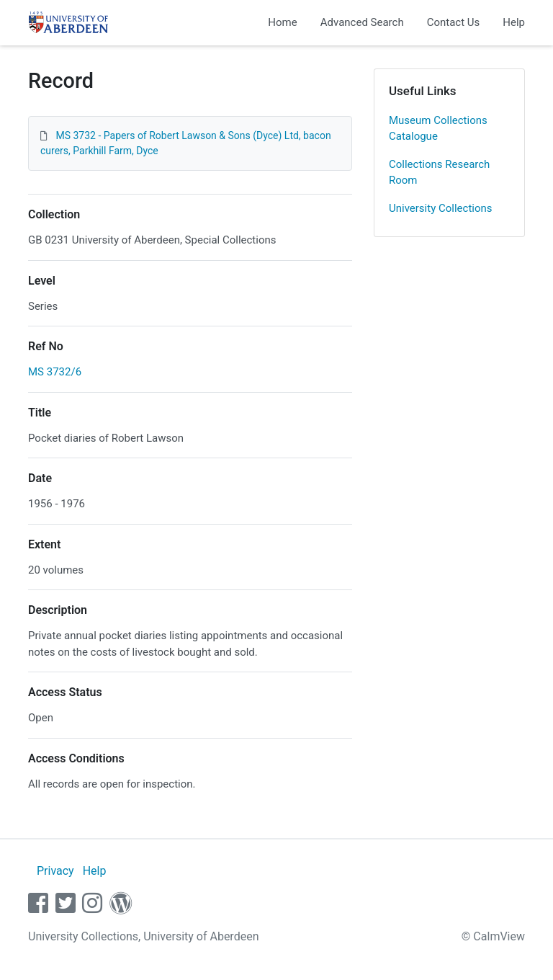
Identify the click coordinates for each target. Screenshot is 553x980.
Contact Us (454, 22)
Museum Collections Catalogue (438, 129)
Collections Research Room (439, 173)
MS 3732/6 (55, 372)
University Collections (441, 208)
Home (282, 22)
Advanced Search (362, 22)
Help (514, 22)
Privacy (55, 871)
